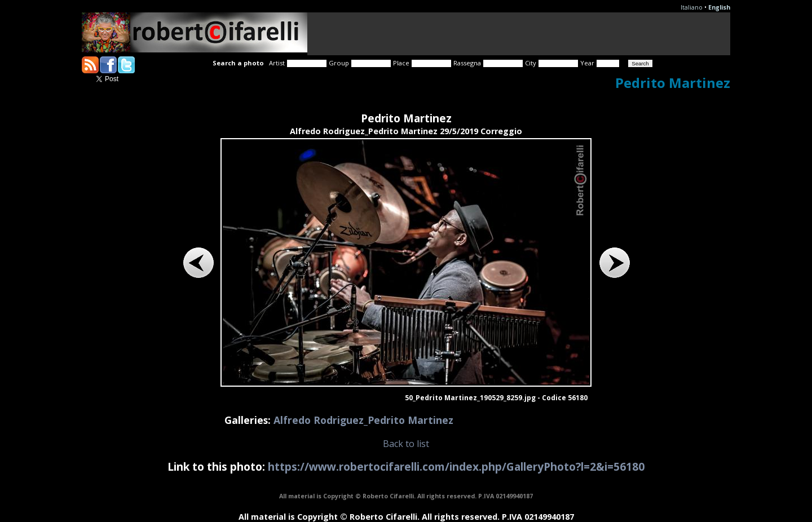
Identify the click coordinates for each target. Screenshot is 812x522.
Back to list (406, 444)
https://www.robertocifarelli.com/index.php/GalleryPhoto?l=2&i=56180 (456, 466)
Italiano (692, 7)
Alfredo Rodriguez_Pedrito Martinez (363, 420)
